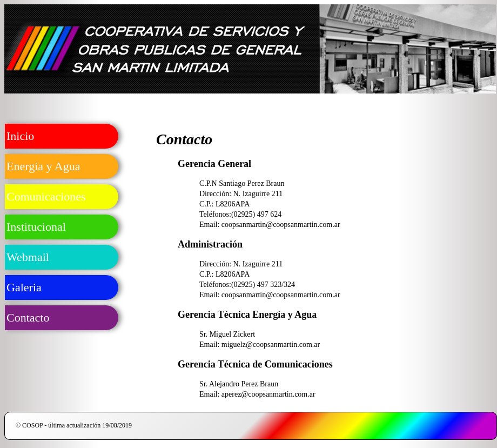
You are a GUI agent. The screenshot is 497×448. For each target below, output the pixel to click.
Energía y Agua (43, 166)
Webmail (28, 257)
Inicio (20, 136)
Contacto (28, 317)
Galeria (24, 287)
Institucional (36, 227)
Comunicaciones (46, 196)
